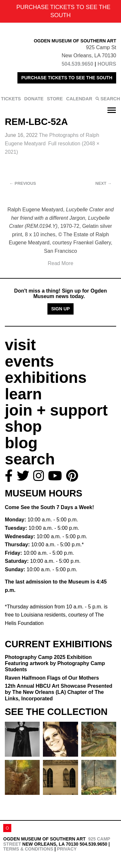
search (30, 459)
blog (21, 443)
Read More (60, 263)
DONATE (34, 99)
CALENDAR (79, 99)
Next (104, 183)
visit (20, 345)
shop (23, 426)
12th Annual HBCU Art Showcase (59, 692)
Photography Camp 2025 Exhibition (55, 663)
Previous (23, 183)
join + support (56, 410)
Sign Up (61, 309)
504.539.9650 (77, 64)
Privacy (67, 849)
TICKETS (11, 99)
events (29, 361)
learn (23, 394)
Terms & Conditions (28, 849)
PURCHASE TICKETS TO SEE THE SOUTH (67, 78)
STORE (55, 99)
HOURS (107, 64)
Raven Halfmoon (52, 678)
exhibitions (46, 378)
